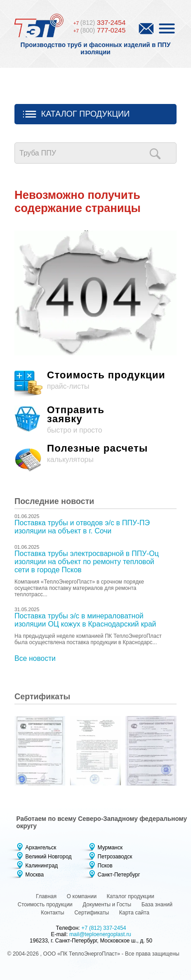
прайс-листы (95, 385)
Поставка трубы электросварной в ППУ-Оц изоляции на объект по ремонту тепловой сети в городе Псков (87, 562)
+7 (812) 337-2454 (104, 928)
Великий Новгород (49, 857)
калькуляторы (95, 458)
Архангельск (41, 848)
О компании (82, 896)
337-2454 (99, 22)
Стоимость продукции (45, 905)
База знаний (157, 905)
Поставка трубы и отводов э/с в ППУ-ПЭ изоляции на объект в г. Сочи (82, 527)
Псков (105, 866)
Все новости (35, 658)
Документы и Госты (107, 905)
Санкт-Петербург (119, 875)
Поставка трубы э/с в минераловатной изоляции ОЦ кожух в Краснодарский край (85, 620)
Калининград (42, 866)
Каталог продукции (85, 114)
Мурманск (110, 848)
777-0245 (99, 30)
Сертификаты (92, 913)
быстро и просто (95, 420)
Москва (35, 875)
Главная (47, 896)
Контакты (52, 913)
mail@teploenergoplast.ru (100, 934)
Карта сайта (134, 913)
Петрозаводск (115, 857)
